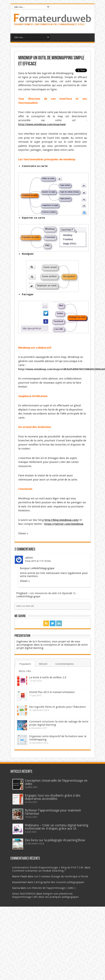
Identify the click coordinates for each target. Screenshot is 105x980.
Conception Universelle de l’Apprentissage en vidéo (56, 782)
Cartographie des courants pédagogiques (59, 882)
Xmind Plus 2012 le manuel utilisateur (52, 692)
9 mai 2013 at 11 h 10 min (38, 561)
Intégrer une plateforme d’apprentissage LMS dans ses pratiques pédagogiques (45, 895)
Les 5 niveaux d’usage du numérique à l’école (61, 876)
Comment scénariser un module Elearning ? (39, 871)
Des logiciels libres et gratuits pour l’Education (58, 707)
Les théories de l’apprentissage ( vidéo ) (51, 888)
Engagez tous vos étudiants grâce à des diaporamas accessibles (53, 797)
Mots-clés (25, 671)
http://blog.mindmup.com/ (62, 520)
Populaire (25, 664)
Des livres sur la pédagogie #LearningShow (55, 840)
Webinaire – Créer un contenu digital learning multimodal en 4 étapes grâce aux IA (57, 827)
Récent (43, 664)
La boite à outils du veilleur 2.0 (48, 677)
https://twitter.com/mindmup (64, 524)
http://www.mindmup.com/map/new (42, 124)
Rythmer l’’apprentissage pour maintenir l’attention (53, 812)
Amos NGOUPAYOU (24, 894)
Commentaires (65, 664)
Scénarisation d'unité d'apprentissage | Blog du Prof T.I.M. (48, 867)
